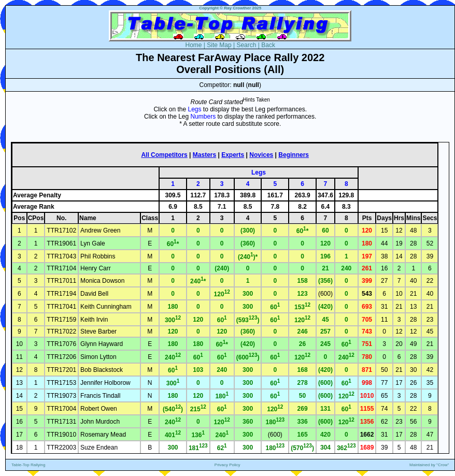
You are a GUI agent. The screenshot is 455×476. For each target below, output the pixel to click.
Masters (204, 155)
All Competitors (164, 155)
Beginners (294, 155)
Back (268, 45)
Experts (233, 155)
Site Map (219, 45)
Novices (261, 155)
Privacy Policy (227, 465)
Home (193, 45)
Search (246, 45)
